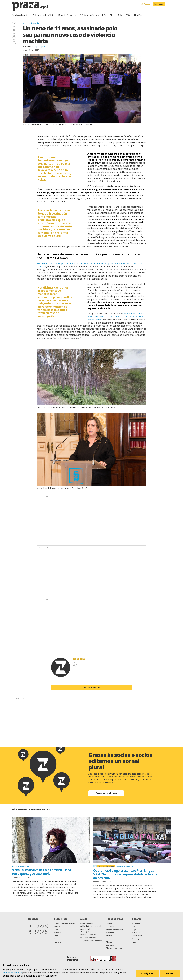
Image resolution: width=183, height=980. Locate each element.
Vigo (134, 942)
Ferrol (135, 927)
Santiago (136, 939)
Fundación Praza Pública (64, 924)
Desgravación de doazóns (91, 941)
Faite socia (159, 4)
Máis (139, 15)
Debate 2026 (124, 15)
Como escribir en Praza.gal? (87, 930)
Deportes (110, 927)
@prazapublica (41, 46)
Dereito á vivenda (67, 15)
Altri (112, 15)
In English (58, 942)
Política (109, 924)
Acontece (110, 933)
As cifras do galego (106, 866)
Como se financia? (88, 935)
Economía (110, 945)
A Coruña (136, 924)
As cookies (59, 939)
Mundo (109, 942)
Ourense (136, 933)
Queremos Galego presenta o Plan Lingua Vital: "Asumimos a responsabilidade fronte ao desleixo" (125, 874)
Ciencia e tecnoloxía (115, 930)
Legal (56, 936)
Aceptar (170, 974)
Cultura (109, 936)
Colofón (57, 933)
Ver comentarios (91, 687)
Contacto (58, 927)
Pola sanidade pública (44, 15)
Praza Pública (29, 46)
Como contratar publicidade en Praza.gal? (91, 925)
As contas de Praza (88, 938)
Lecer (108, 939)
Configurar (147, 974)
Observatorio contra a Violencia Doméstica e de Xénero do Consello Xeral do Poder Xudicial (116, 317)
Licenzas (58, 930)
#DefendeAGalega (89, 15)
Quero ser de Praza (106, 793)
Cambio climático (20, 15)
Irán (104, 15)
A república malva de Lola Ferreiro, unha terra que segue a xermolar (41, 871)
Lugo (134, 930)
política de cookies (12, 973)
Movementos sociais (31, 23)
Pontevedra (137, 936)
